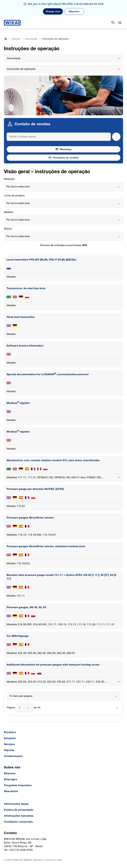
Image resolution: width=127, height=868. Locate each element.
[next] (117, 708)
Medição (9, 179)
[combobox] (64, 187)
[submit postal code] (116, 137)
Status (8, 229)
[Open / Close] (120, 23)
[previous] (110, 708)
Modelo (9, 212)
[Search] (59, 137)
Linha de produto (14, 196)
